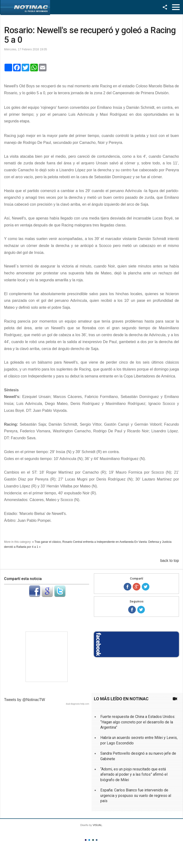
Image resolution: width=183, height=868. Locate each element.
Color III (93, 840)
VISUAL (97, 825)
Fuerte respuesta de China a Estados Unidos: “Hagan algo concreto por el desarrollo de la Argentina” (138, 722)
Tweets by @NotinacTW (25, 700)
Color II (89, 840)
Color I (86, 840)
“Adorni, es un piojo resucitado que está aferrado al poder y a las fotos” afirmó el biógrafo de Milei (134, 774)
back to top (170, 561)
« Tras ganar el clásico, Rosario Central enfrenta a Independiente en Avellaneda (83, 542)
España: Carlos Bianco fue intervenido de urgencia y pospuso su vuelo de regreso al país (136, 795)
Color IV (97, 840)
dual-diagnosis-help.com (77, 704)
